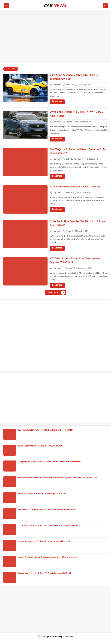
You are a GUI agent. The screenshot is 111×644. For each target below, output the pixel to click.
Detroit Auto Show (72, 159)
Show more (56, 293)
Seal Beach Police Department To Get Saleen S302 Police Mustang (47, 510)
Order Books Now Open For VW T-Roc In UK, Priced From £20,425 (78, 224)
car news (69, 637)
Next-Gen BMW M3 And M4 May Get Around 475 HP (40, 446)
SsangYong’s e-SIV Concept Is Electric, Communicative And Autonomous (49, 462)
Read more (57, 102)
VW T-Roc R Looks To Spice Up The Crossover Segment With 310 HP (75, 261)
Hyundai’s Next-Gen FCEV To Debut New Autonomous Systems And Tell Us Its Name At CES (57, 478)
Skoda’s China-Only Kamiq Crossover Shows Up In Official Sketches (47, 558)
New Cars (68, 193)
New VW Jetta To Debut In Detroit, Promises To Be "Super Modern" (78, 152)
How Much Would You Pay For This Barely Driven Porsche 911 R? (45, 430)
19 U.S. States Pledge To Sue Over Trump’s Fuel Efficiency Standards (48, 526)
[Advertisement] (55, 39)
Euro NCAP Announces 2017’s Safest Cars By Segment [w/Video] (74, 77)
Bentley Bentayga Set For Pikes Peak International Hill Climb (44, 542)
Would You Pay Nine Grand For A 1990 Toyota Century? (42, 494)
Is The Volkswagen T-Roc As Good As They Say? (76, 187)
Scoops (67, 268)
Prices (67, 231)
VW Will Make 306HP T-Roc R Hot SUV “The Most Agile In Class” (77, 115)
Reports (68, 122)
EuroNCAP (69, 85)
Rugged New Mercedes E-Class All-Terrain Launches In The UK (44, 573)
